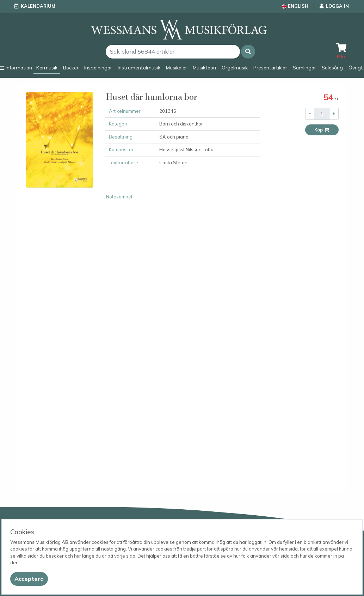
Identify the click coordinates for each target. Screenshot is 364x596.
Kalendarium (38, 6)
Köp (322, 130)
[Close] (29, 579)
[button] (248, 52)
